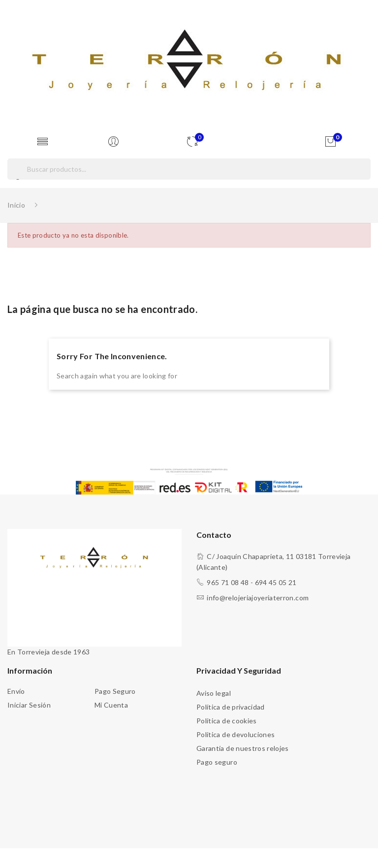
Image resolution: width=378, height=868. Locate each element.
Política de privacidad (231, 707)
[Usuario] (116, 142)
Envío (16, 691)
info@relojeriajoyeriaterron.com (258, 598)
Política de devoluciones (236, 734)
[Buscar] (189, 169)
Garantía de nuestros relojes (243, 748)
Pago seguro (115, 691)
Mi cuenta (111, 705)
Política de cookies (227, 721)
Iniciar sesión (29, 705)
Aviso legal (214, 693)
